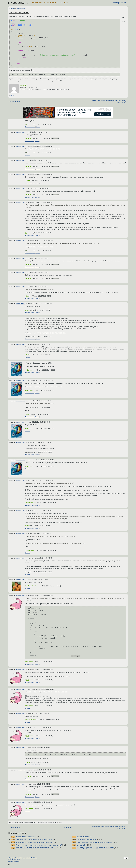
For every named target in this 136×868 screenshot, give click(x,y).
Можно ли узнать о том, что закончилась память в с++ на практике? (39, 845)
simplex (27, 310)
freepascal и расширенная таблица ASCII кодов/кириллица (108, 101)
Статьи (48, 3)
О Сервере (11, 858)
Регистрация (118, 3)
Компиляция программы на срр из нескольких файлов (95, 848)
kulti (26, 180)
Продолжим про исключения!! (87, 839)
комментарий (21, 132)
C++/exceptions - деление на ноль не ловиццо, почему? (34, 842)
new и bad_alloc (19, 12)
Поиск (65, 3)
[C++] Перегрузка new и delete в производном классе (34, 839)
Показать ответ (30, 141)
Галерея (42, 3)
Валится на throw (83, 837)
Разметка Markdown (31, 858)
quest (27, 662)
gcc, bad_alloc (81, 845)
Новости (35, 3)
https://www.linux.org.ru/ (14, 861)
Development (21, 8)
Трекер (60, 3)
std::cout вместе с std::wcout (25, 837)
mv (26, 124)
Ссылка (12, 95)
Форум (54, 3)
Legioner (28, 503)
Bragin (27, 414)
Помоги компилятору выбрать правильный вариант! (94, 842)
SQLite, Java (15, 101)
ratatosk (28, 296)
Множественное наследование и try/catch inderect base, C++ (36, 848)
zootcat (27, 762)
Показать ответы (30, 127)
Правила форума (20, 858)
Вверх (126, 858)
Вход (126, 3)
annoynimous (29, 720)
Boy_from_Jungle (31, 586)
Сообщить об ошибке (14, 859)
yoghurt (27, 370)
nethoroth (23, 85)
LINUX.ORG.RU (18, 3)
